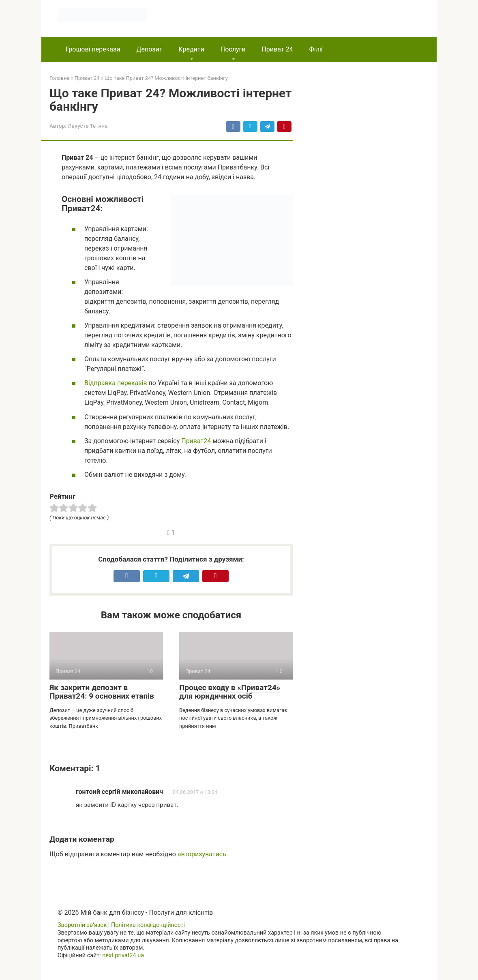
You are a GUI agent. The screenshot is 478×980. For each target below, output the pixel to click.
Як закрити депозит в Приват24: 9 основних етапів (102, 692)
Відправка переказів (116, 383)
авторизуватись (202, 854)
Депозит (149, 49)
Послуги (233, 49)
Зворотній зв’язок (82, 925)
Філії (316, 49)
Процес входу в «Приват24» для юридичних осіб (230, 692)
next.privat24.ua (123, 955)
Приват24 (196, 441)
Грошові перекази (93, 49)
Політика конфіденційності (148, 925)
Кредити (191, 49)
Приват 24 (277, 49)
